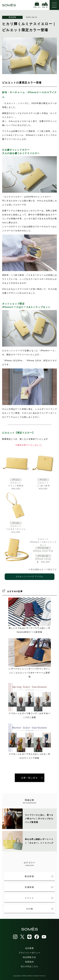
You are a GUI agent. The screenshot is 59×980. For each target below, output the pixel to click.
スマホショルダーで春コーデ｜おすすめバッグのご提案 (30, 701)
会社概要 (30, 948)
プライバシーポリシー (30, 953)
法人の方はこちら (29, 966)
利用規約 (30, 962)
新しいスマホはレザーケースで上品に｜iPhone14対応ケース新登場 (30, 615)
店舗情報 (39, 887)
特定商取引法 (29, 957)
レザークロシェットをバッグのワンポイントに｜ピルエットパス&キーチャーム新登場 (30, 658)
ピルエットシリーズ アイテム (29, 577)
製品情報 (12, 17)
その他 (40, 909)
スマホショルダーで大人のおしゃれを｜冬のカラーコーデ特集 (30, 741)
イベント (39, 898)
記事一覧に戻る (32, 778)
